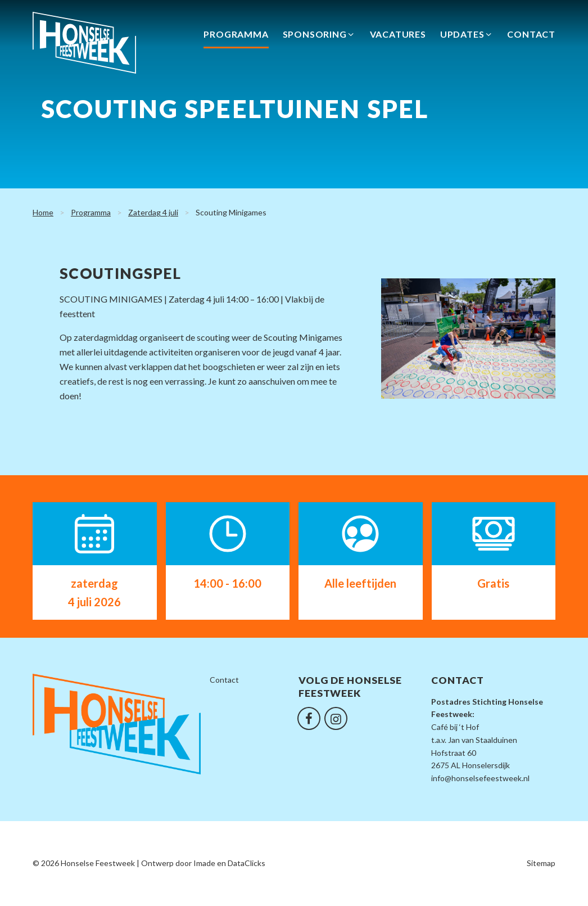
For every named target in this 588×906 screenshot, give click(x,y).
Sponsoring (319, 37)
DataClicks (246, 863)
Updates (467, 37)
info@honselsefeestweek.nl (480, 778)
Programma (236, 36)
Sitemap (541, 863)
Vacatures (398, 36)
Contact (531, 36)
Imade (204, 863)
